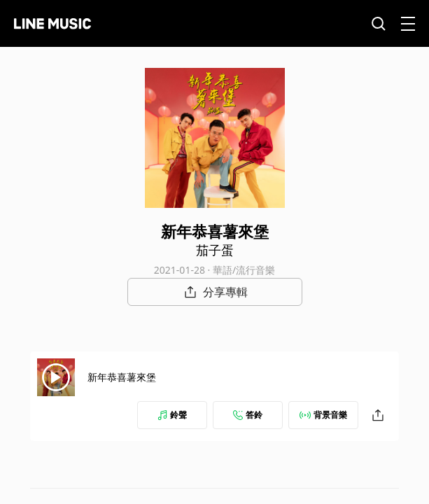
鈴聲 (172, 415)
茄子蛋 (215, 250)
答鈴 (248, 415)
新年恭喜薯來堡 (122, 377)
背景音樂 (323, 415)
